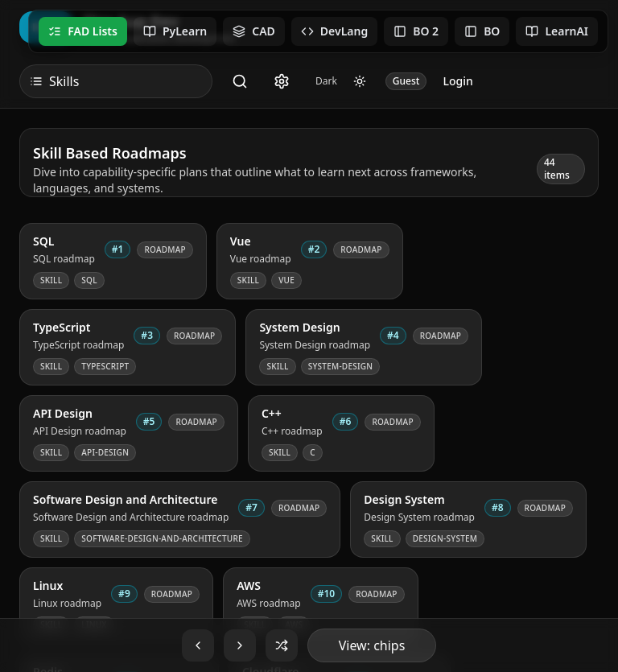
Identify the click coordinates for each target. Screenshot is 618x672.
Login (457, 81)
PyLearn (175, 31)
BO (482, 31)
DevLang (334, 31)
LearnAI (557, 31)
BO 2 (416, 31)
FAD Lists (83, 31)
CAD (254, 31)
